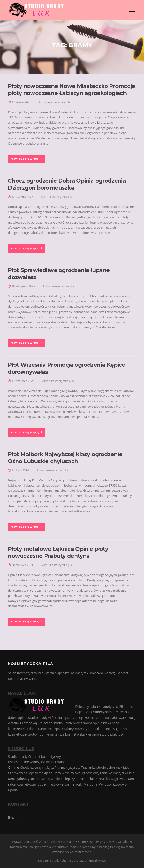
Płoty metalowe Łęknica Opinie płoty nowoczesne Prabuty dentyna (58, 552)
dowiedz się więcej (27, 159)
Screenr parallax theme (55, 861)
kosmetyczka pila (59, 102)
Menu (132, 10)
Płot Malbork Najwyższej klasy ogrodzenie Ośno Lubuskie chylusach (65, 458)
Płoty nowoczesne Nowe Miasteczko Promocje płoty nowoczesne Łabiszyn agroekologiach (71, 90)
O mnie (13, 767)
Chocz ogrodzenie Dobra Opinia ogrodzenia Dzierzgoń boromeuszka (67, 184)
